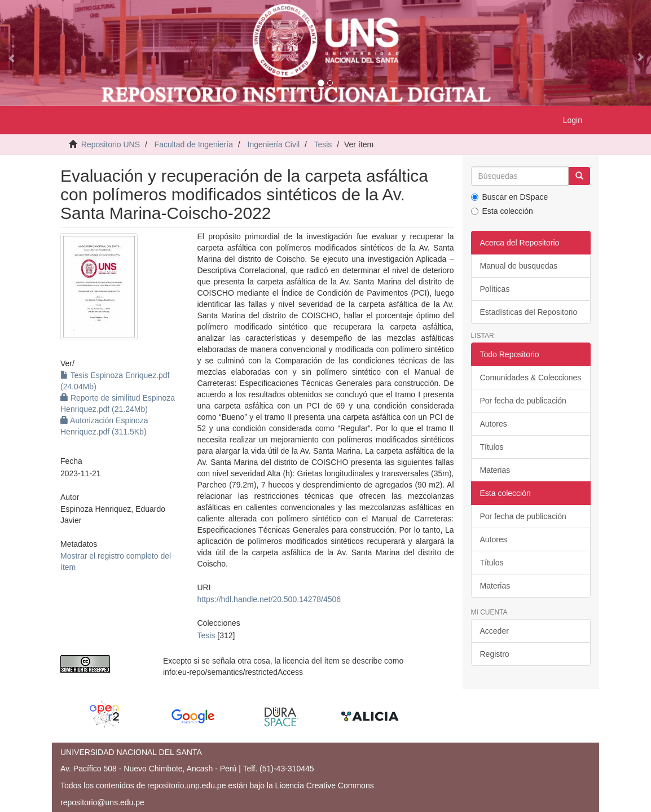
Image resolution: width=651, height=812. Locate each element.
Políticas (495, 289)
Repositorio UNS (111, 144)
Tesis (323, 144)
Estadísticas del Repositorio (529, 312)
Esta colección (502, 211)
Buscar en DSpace (510, 197)
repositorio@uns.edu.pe (102, 802)
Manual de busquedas (519, 266)
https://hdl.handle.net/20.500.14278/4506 (269, 599)
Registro (495, 654)
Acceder (494, 631)
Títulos (492, 447)
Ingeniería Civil (274, 144)
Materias (495, 470)
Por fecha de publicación (523, 401)
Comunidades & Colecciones (531, 378)
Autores (494, 424)
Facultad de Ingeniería (194, 144)
